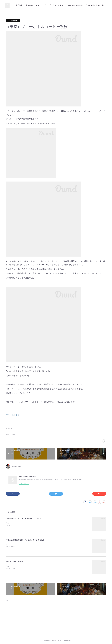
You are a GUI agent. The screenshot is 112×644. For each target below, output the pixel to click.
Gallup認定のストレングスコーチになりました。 (24, 518)
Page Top (56, 631)
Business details (66, 5)
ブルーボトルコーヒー (15, 415)
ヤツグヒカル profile (86, 5)
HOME (51, 5)
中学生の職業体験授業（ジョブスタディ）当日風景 (25, 540)
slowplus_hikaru (17, 467)
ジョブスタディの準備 (14, 562)
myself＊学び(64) (11, 435)
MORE (102, 5)
